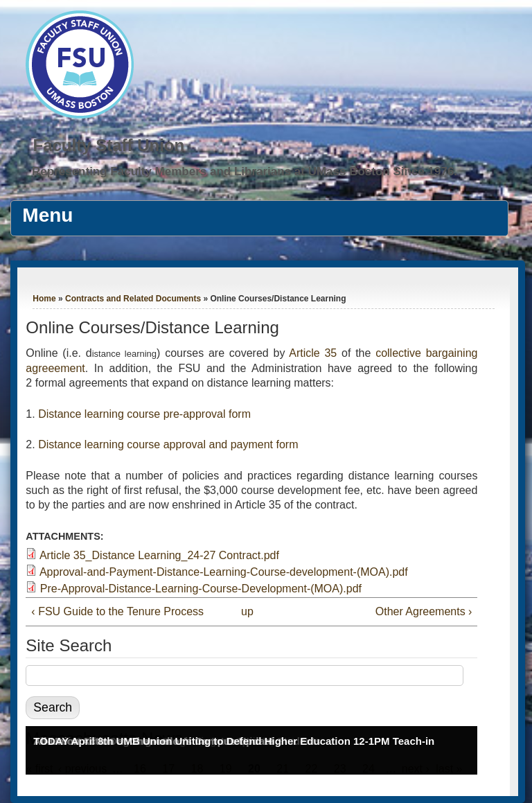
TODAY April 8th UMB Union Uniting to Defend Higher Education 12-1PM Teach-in (234, 741)
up (247, 611)
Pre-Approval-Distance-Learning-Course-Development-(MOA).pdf (201, 589)
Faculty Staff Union (108, 145)
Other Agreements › (424, 611)
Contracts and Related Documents (133, 299)
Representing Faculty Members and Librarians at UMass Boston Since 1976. (245, 171)
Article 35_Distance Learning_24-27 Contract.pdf (159, 555)
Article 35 (313, 353)
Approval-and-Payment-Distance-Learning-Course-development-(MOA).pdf (224, 572)
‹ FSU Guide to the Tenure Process (117, 611)
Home (44, 299)
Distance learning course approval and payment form (168, 444)
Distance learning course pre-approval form (144, 414)
